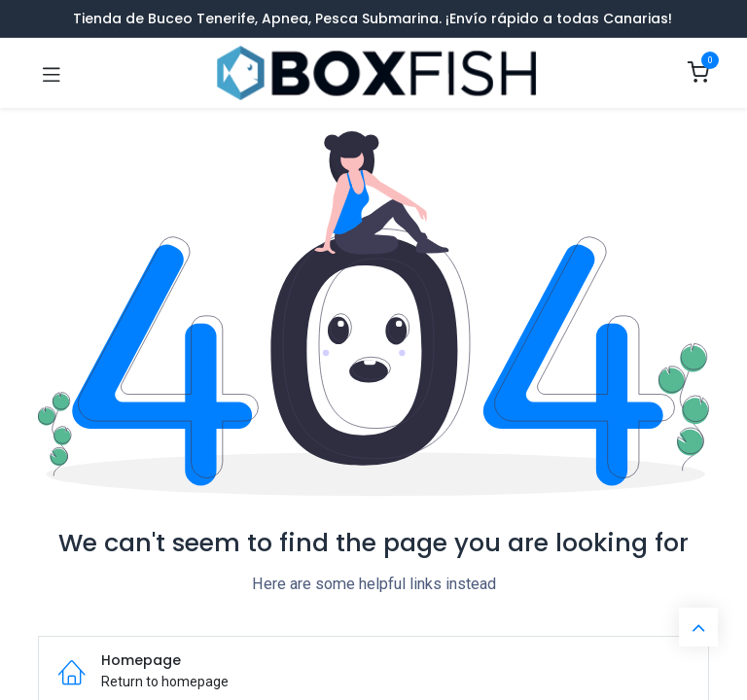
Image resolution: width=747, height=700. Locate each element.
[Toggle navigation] (52, 74)
